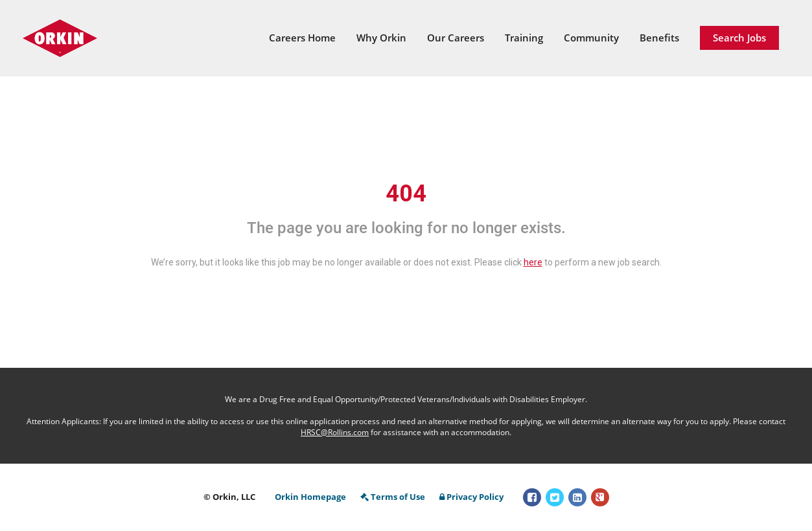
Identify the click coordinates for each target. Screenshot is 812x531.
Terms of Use (393, 497)
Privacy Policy (471, 497)
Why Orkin (381, 38)
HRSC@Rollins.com (335, 432)
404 (406, 194)
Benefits (659, 38)
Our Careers (456, 38)
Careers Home (302, 38)
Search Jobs (739, 38)
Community (591, 38)
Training (524, 38)
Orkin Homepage (310, 497)
